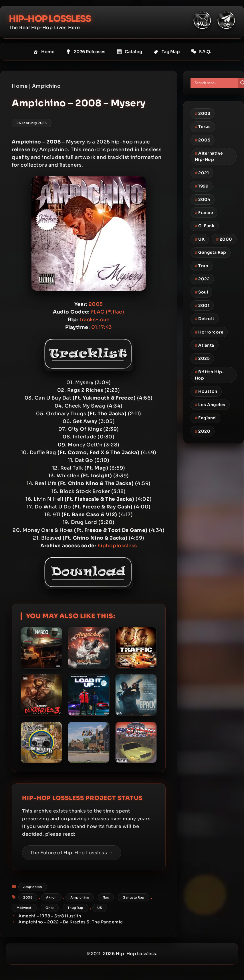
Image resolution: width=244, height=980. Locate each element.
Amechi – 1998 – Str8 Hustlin (50, 916)
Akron (51, 897)
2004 (203, 199)
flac (106, 897)
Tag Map (167, 51)
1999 (202, 186)
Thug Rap (76, 908)
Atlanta (205, 345)
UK (200, 239)
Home (44, 51)
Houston (206, 391)
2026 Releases (86, 51)
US (100, 908)
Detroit (205, 319)
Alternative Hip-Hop (209, 156)
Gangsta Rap (134, 897)
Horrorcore (209, 332)
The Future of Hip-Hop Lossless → (72, 852)
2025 (202, 358)
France (204, 213)
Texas (203, 127)
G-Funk (205, 226)
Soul (202, 292)
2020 (203, 431)
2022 (202, 279)
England (205, 418)
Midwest (24, 908)
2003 (203, 113)
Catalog (129, 51)
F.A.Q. (201, 51)
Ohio (50, 908)
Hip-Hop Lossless (52, 19)
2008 (28, 897)
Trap (202, 266)
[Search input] (216, 83)
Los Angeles (210, 404)
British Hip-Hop (210, 375)
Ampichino (46, 86)
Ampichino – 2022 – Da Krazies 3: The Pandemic (71, 922)
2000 (224, 239)
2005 (203, 140)
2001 (202, 305)
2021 (202, 173)
